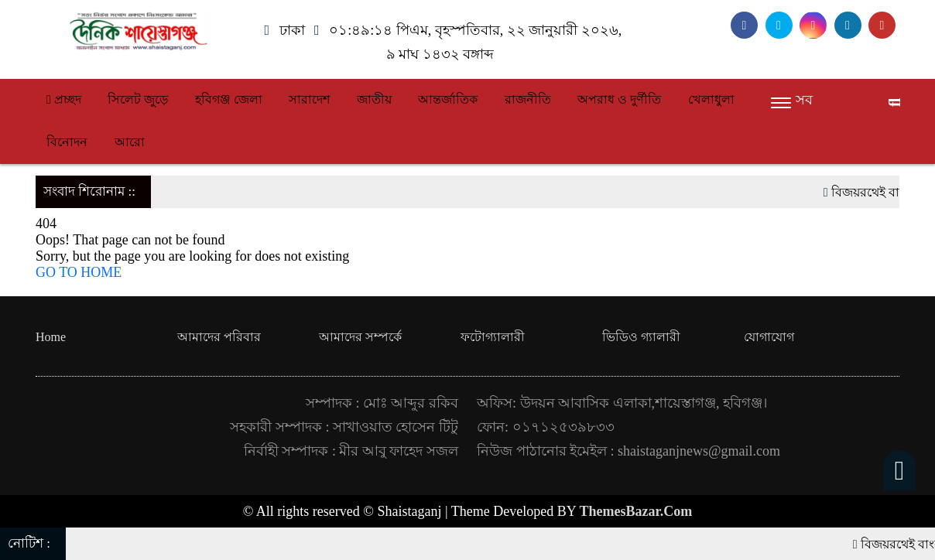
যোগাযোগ (769, 337)
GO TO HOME (79, 272)
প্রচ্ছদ (64, 99)
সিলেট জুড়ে (138, 99)
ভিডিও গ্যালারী (641, 337)
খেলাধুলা (711, 99)
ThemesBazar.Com (636, 511)
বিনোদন (67, 142)
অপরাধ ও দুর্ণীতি (619, 99)
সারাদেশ (309, 99)
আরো (130, 142)
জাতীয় (374, 99)
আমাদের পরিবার (219, 337)
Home (51, 337)
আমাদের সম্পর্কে (360, 337)
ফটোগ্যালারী (493, 337)
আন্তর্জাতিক (448, 99)
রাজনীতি (528, 99)
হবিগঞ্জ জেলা (229, 99)
